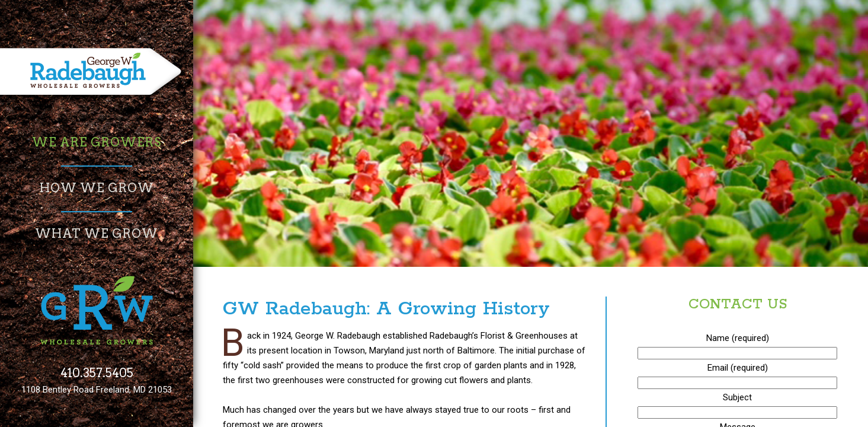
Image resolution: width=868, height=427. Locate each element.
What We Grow (97, 234)
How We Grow (97, 188)
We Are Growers (97, 142)
